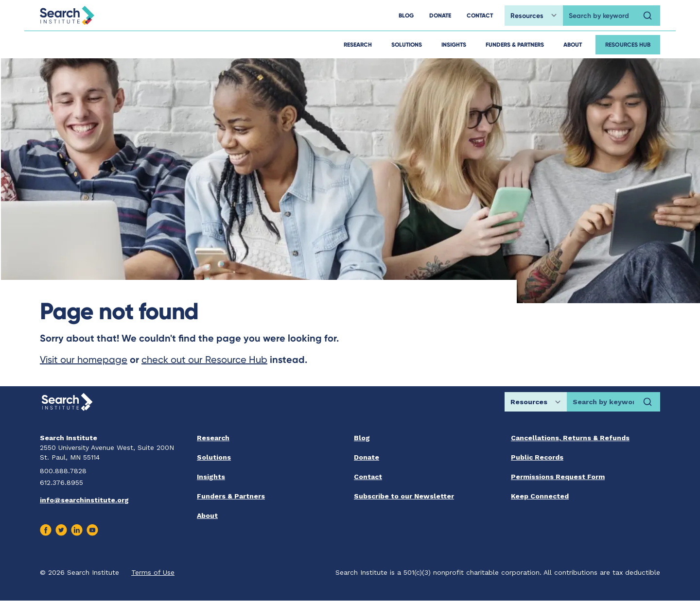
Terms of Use (153, 572)
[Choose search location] (534, 16)
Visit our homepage (84, 360)
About (573, 44)
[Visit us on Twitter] (61, 530)
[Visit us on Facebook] (46, 530)
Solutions (407, 44)
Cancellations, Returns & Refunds (570, 438)
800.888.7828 (63, 471)
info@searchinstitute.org (84, 500)
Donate (367, 457)
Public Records (537, 457)
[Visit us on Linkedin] (77, 530)
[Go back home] (67, 15)
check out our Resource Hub (204, 360)
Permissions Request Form (558, 477)
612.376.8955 (61, 482)
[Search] (647, 16)
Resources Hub (628, 44)
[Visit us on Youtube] (92, 530)
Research (358, 44)
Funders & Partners (515, 44)
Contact (368, 477)
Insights (454, 44)
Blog (362, 438)
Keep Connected (540, 496)
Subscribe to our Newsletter (404, 496)
